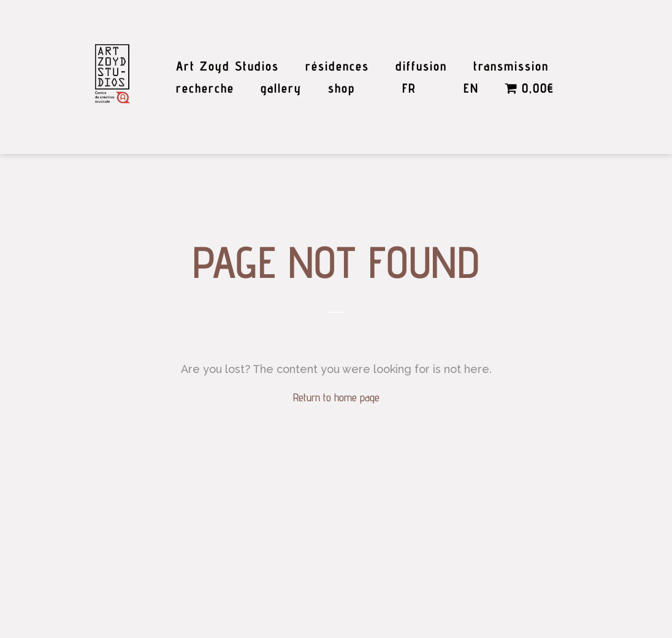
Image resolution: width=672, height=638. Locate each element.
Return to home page (336, 397)
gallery (281, 88)
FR (409, 88)
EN (471, 88)
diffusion (421, 66)
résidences (337, 66)
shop (342, 88)
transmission (511, 66)
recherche (205, 88)
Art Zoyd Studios (227, 66)
